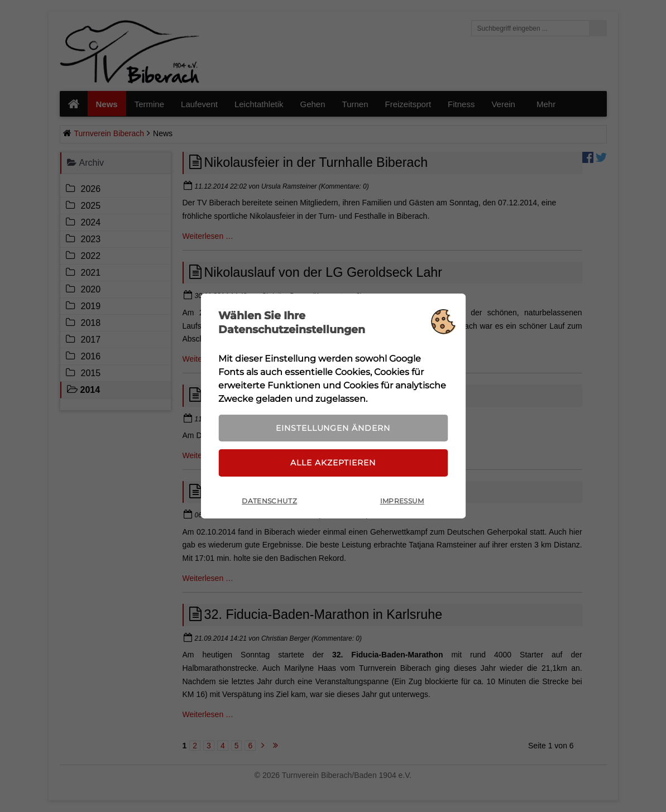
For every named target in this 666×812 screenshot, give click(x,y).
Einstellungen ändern (333, 427)
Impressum (402, 501)
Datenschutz (269, 501)
